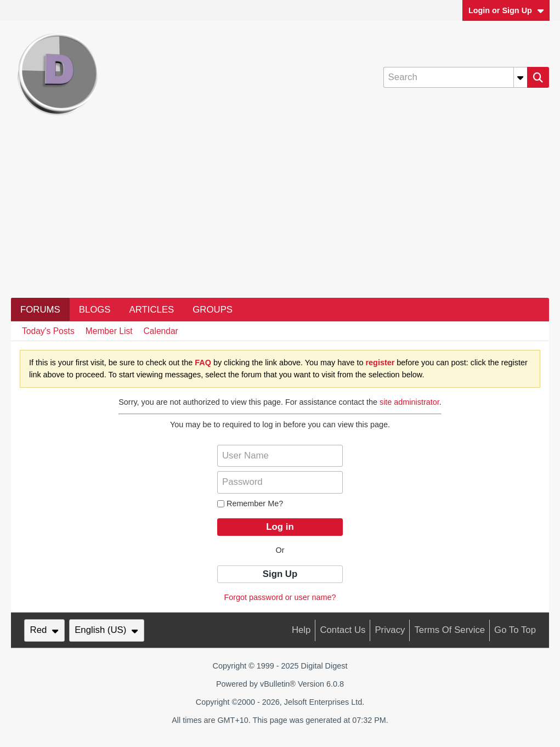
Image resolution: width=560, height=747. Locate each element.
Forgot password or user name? (280, 597)
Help (301, 630)
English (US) (106, 630)
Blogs (95, 310)
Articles (152, 310)
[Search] (455, 77)
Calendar (161, 331)
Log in (280, 527)
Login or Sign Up (506, 10)
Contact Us (343, 630)
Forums (40, 310)
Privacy (390, 630)
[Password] (280, 482)
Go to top (515, 630)
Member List (109, 331)
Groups (213, 310)
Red (44, 630)
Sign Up (280, 574)
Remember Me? (250, 503)
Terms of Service (449, 630)
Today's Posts (48, 331)
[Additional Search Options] (521, 77)
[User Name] (280, 456)
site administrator (409, 402)
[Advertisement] (280, 216)
